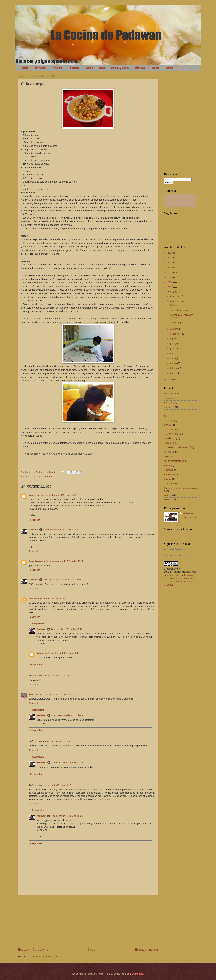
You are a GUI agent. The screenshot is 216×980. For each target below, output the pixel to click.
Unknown (34, 495)
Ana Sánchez (36, 694)
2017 (170, 263)
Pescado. (169, 470)
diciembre (176, 296)
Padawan (34, 530)
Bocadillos (169, 407)
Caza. (167, 416)
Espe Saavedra (37, 561)
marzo (174, 363)
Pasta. (167, 465)
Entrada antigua (146, 949)
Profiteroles (175, 305)
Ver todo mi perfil (188, 518)
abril (173, 358)
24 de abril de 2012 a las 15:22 (67, 629)
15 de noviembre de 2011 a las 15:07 (62, 580)
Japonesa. (169, 452)
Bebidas (168, 403)
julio (173, 344)
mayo (173, 353)
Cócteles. (169, 421)
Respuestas (38, 623)
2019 (170, 253)
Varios (170, 68)
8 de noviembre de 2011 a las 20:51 (61, 530)
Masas (167, 456)
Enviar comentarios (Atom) (46, 957)
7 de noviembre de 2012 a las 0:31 (62, 694)
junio (173, 349)
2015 (170, 272)
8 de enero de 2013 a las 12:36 (67, 816)
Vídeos (156, 68)
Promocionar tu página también (176, 555)
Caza (102, 68)
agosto (174, 339)
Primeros (58, 68)
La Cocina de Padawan (173, 549)
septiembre (176, 334)
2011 (170, 292)
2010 (170, 379)
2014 (170, 277)
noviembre (176, 301)
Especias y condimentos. (177, 447)
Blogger (139, 974)
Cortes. (168, 425)
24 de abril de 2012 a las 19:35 (63, 653)
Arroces (168, 398)
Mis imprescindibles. (174, 461)
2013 (170, 282)
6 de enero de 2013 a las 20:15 (55, 785)
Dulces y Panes (120, 68)
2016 (170, 268)
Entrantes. (169, 443)
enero (174, 373)
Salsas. (168, 479)
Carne (89, 68)
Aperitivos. (169, 394)
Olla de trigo (176, 323)
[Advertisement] (88, 921)
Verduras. (169, 500)
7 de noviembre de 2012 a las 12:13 (69, 715)
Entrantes (41, 68)
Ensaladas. (170, 438)
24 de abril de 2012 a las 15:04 (56, 598)
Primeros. (49, 477)
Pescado (75, 68)
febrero (174, 368)
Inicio (25, 68)
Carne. (167, 412)
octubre (174, 329)
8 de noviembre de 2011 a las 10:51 (58, 495)
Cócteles (140, 68)
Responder (34, 520)
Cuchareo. (37, 477)
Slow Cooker (171, 483)
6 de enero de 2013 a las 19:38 (55, 741)
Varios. (168, 495)
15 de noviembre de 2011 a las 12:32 (65, 561)
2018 (170, 258)
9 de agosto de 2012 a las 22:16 (56, 676)
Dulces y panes (172, 434)
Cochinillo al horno (179, 310)
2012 (170, 287)
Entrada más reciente (33, 949)
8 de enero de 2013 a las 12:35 (67, 762)
